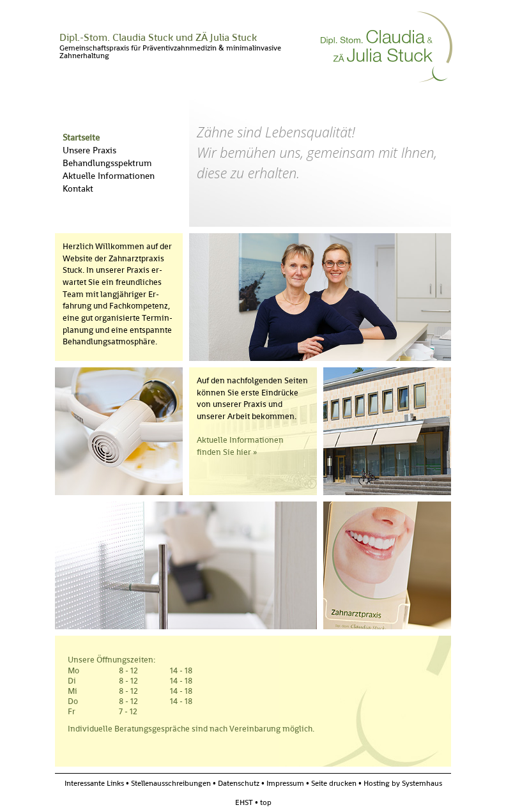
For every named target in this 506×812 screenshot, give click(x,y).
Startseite (81, 137)
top (266, 802)
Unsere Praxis (89, 150)
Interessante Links (94, 783)
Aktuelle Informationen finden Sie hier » (240, 446)
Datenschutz (239, 783)
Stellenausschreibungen (171, 783)
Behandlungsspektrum (107, 163)
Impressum (285, 783)
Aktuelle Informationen (109, 176)
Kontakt (78, 188)
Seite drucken (334, 783)
